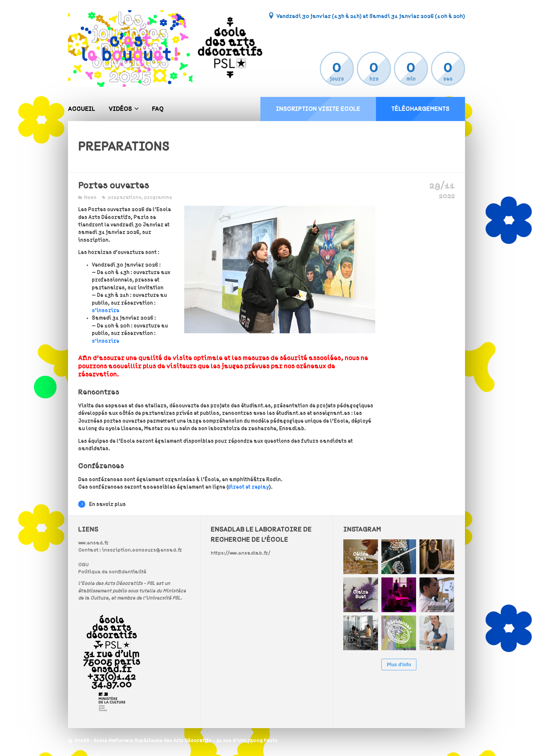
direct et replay (248, 487)
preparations (125, 197)
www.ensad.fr (93, 543)
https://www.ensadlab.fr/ (240, 553)
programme (158, 197)
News (90, 197)
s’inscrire (106, 310)
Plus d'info (399, 665)
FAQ (158, 109)
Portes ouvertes (114, 186)
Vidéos (120, 109)
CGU (83, 565)
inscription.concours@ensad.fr (142, 550)
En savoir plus (102, 504)
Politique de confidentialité (112, 572)
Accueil (82, 109)
